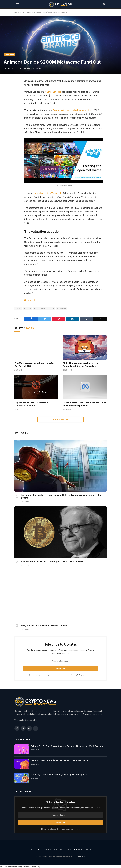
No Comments (23, 69)
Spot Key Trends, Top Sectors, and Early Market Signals (59, 774)
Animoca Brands (53, 92)
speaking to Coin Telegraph (48, 193)
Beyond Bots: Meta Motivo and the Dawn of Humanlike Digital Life (84, 404)
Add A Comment (60, 419)
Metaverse (9, 55)
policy (68, 829)
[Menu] (17, 4)
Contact (34, 849)
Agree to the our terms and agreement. (60, 829)
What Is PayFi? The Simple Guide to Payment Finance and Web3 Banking (67, 746)
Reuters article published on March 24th (73, 110)
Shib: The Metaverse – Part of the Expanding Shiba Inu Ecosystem (81, 364)
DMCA (89, 849)
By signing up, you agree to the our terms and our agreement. (61, 675)
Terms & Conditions (53, 849)
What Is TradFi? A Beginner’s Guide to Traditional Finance (60, 760)
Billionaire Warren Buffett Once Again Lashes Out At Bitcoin (52, 561)
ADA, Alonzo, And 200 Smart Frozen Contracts (45, 625)
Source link (30, 300)
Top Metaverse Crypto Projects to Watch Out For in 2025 (36, 364)
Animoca (28, 308)
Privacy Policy (77, 675)
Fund (52, 308)
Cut (36, 308)
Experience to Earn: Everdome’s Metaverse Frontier (31, 404)
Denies (43, 308)
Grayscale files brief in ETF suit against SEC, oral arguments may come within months (61, 496)
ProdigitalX (80, 856)
